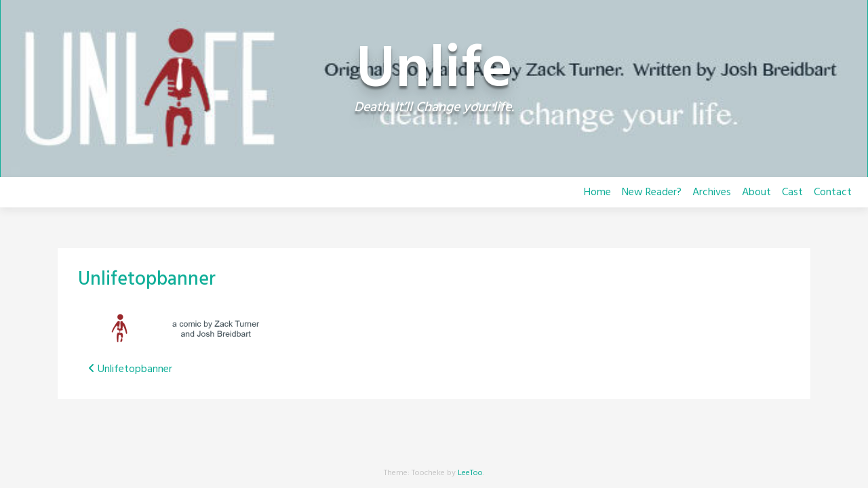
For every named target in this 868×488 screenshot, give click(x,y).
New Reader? (652, 192)
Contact (833, 192)
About (756, 192)
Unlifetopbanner (147, 280)
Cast (792, 192)
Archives (712, 192)
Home (597, 192)
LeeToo (470, 473)
